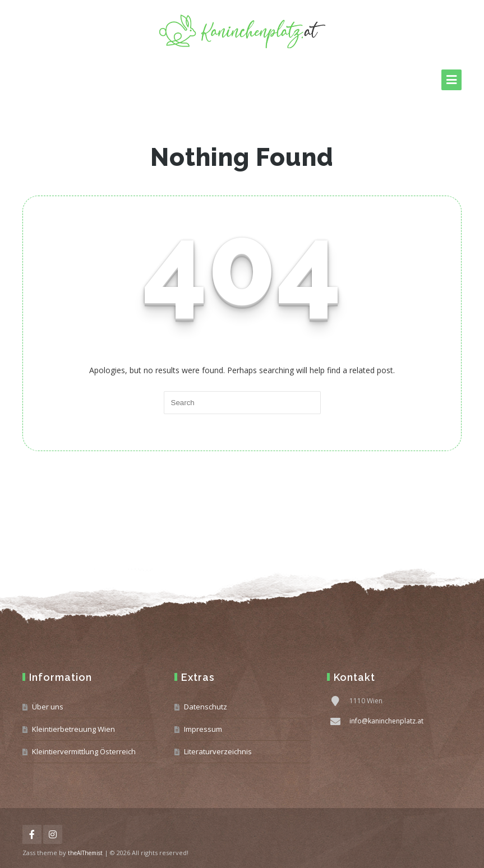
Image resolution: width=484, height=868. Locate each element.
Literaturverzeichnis (218, 751)
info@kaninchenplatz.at (386, 721)
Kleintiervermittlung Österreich (84, 751)
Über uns (48, 707)
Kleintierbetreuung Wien (73, 729)
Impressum (203, 729)
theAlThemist (85, 853)
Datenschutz (206, 707)
